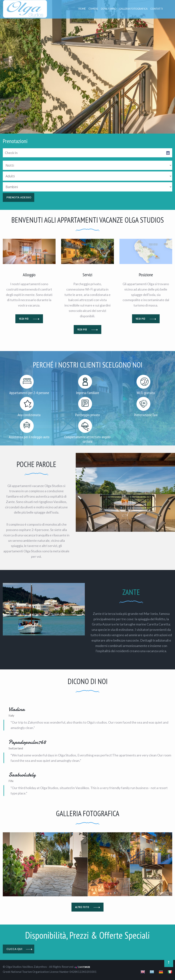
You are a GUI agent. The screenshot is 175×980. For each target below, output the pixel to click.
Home (82, 9)
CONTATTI (157, 9)
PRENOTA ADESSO (19, 197)
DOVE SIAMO (109, 9)
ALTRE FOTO (88, 907)
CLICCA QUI (19, 949)
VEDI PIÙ (29, 319)
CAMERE (93, 9)
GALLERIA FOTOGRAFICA (133, 9)
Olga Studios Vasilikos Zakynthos (26, 967)
